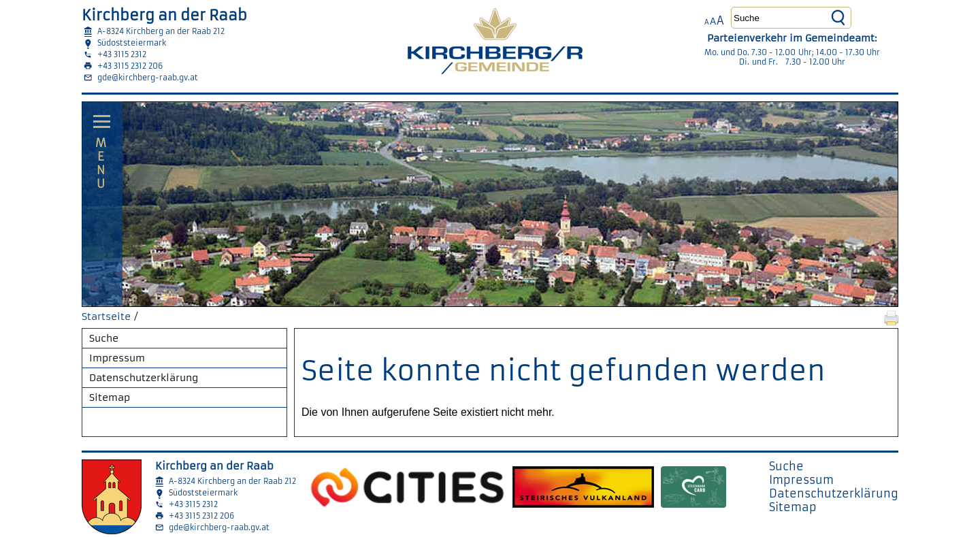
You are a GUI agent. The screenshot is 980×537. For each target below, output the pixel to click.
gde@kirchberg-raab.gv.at (148, 78)
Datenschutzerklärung (144, 378)
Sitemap (110, 397)
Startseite (106, 316)
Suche (104, 338)
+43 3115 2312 (122, 54)
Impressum (117, 358)
